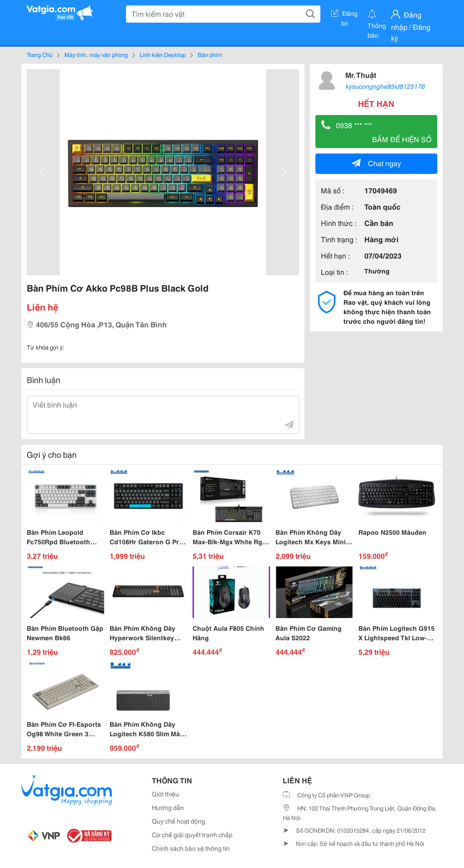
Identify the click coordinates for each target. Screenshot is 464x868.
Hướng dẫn (168, 807)
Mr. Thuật (361, 74)
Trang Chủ (40, 54)
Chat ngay (376, 163)
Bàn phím (210, 54)
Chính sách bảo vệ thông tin (191, 848)
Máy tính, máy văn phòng (96, 54)
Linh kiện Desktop (163, 54)
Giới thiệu (165, 794)
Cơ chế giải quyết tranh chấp (192, 834)
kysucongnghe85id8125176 (385, 86)
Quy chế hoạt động (179, 821)
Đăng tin (344, 15)
